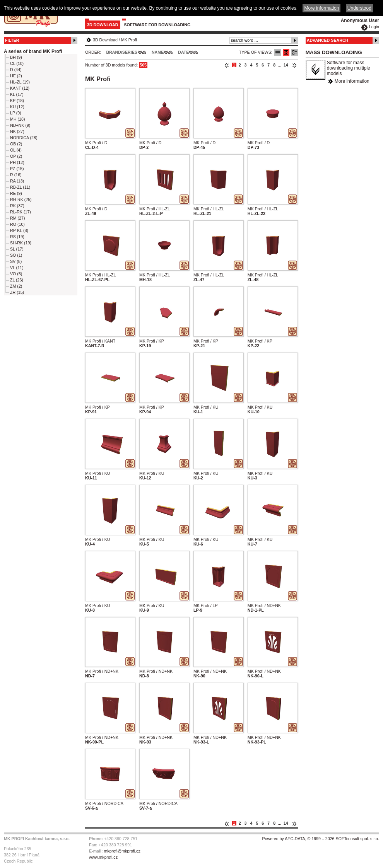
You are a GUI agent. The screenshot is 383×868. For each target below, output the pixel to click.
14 (286, 65)
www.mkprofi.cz (103, 857)
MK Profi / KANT (100, 341)
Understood (359, 8)
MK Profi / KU (206, 407)
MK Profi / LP (206, 605)
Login (374, 27)
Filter (12, 40)
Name (158, 52)
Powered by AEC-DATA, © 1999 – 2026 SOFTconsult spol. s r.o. (321, 839)
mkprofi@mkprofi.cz (122, 851)
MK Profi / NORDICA (104, 803)
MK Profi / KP (152, 341)
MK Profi (129, 40)
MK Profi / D (96, 143)
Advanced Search (328, 40)
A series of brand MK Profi (33, 51)
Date (183, 52)
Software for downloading (157, 25)
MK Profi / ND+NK (264, 605)
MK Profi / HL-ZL (155, 209)
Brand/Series (122, 52)
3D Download (103, 25)
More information (352, 81)
